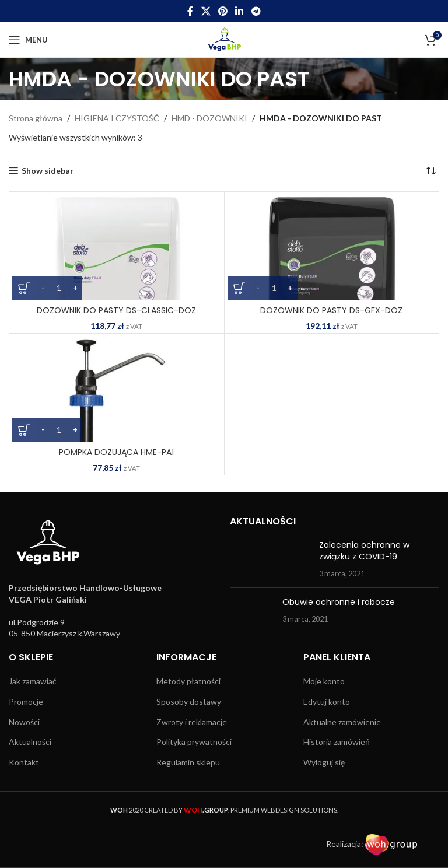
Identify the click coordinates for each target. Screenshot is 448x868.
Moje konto (324, 681)
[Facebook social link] (190, 11)
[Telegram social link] (256, 11)
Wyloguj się (324, 762)
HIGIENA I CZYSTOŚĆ (117, 118)
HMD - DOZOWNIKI (209, 118)
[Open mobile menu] (28, 40)
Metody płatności (188, 681)
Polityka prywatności (194, 742)
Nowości (24, 722)
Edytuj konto (327, 701)
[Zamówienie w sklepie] (430, 171)
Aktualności (30, 742)
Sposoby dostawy (189, 701)
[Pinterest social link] (223, 11)
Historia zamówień (337, 742)
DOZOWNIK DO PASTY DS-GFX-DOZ (331, 310)
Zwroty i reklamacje (192, 722)
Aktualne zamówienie (342, 722)
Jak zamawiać (33, 681)
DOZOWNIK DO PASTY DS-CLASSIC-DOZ (116, 310)
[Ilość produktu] (59, 288)
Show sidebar (48, 171)
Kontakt (24, 762)
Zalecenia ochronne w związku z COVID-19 (364, 551)
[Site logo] (224, 39)
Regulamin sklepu (188, 762)
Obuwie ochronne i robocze (339, 602)
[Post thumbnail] (270, 559)
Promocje (26, 701)
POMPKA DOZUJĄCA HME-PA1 (116, 452)
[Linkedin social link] (239, 11)
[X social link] (206, 11)
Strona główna (36, 118)
